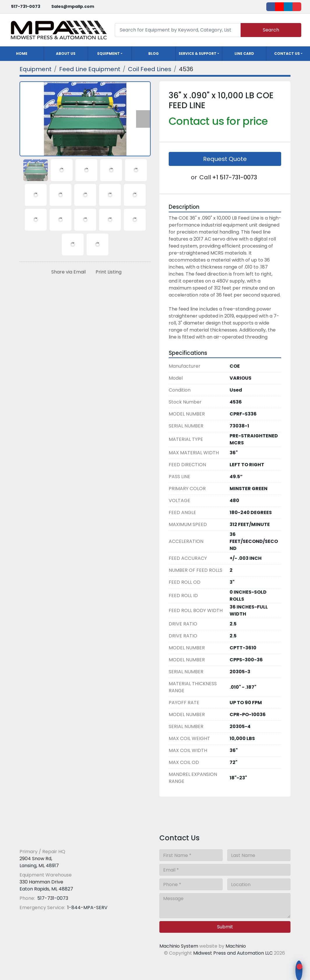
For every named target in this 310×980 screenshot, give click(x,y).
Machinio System (179, 946)
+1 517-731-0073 (235, 177)
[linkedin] (288, 7)
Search (271, 30)
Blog (154, 54)
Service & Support (198, 54)
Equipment (109, 54)
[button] (110, 54)
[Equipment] (36, 69)
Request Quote (225, 159)
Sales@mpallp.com (73, 6)
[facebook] (271, 7)
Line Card (244, 54)
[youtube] (279, 7)
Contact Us (287, 54)
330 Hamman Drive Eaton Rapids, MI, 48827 (46, 885)
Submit (225, 927)
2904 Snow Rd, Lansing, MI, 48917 (39, 862)
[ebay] (297, 7)
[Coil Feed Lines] (150, 69)
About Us (66, 54)
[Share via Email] (67, 272)
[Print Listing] (107, 272)
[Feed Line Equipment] (90, 69)
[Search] (178, 30)
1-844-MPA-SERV (87, 908)
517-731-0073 (26, 6)
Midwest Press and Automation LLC (233, 953)
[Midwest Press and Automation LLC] (62, 837)
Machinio (236, 946)
